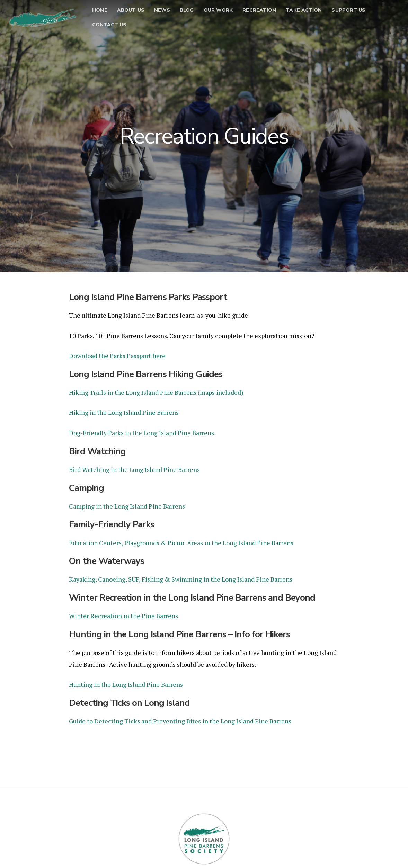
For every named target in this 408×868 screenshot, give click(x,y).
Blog (195, 14)
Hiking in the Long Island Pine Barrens (124, 412)
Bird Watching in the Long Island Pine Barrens (134, 469)
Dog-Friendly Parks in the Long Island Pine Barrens (141, 432)
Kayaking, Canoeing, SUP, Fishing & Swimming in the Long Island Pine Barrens (181, 578)
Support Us (107, 28)
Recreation (272, 14)
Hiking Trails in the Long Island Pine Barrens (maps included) (156, 392)
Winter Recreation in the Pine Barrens (123, 614)
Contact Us (156, 28)
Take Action (322, 14)
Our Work (226, 14)
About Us (129, 14)
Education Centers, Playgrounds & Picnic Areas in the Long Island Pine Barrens (181, 542)
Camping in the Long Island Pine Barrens (127, 505)
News (165, 14)
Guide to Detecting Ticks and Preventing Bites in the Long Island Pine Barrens (180, 720)
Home (98, 14)
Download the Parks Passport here (117, 356)
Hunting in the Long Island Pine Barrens (127, 683)
